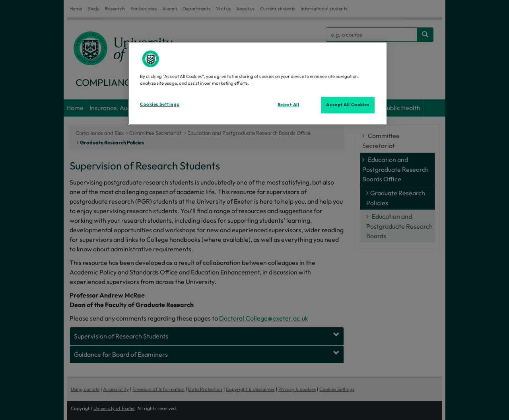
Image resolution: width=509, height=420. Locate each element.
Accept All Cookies (348, 105)
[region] (257, 84)
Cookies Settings (159, 104)
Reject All (288, 105)
